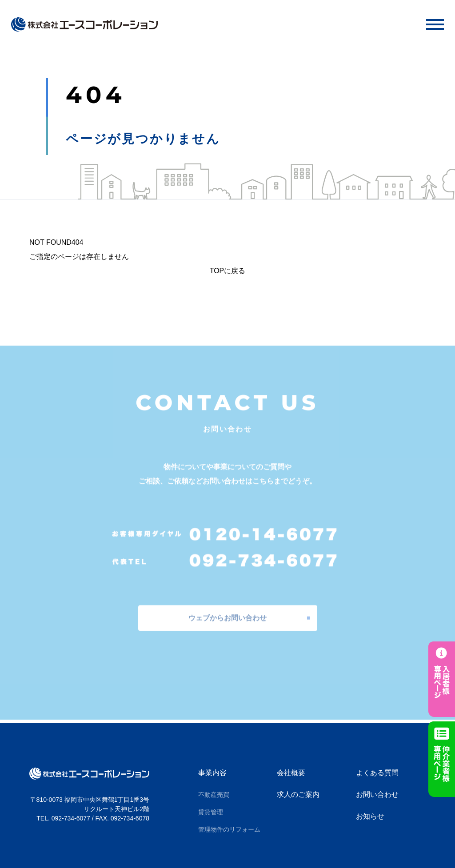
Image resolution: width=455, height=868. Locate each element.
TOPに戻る (228, 271)
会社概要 (291, 773)
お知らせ (370, 816)
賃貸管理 (211, 812)
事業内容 (212, 773)
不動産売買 (214, 795)
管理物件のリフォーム (229, 829)
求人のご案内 (298, 794)
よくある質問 (377, 773)
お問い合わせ (377, 794)
